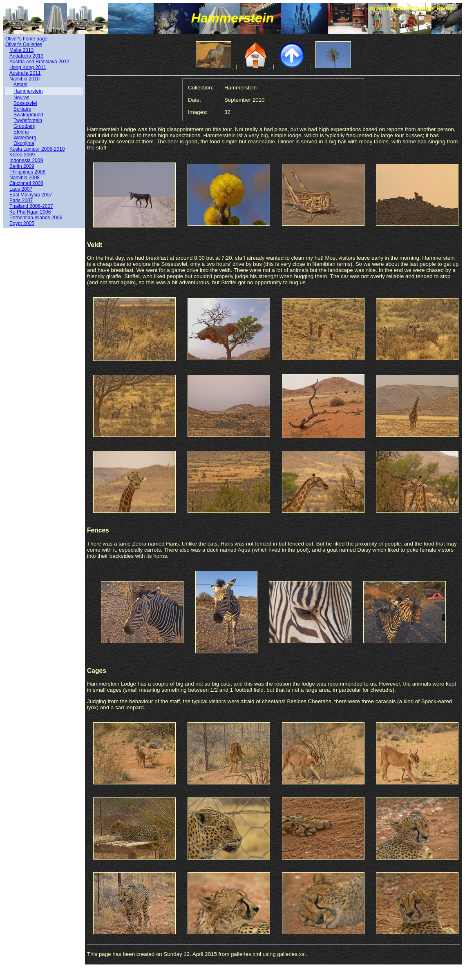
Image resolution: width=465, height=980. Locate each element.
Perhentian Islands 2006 (36, 218)
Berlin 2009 (22, 166)
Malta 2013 (21, 50)
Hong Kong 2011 (28, 67)
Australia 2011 (25, 73)
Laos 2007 (21, 189)
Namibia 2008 (25, 178)
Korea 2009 (22, 155)
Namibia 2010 (25, 79)
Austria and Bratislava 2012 (39, 62)
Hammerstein (28, 91)
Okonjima (24, 143)
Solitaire (22, 109)
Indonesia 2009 (26, 160)
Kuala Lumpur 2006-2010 (37, 149)
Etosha (21, 132)
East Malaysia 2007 (31, 195)
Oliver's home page (26, 39)
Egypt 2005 (22, 223)
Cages (97, 671)
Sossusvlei (25, 103)
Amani (20, 85)
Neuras (21, 98)
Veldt (95, 245)
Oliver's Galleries (24, 45)
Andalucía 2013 (26, 56)
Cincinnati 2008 (26, 183)
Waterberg (25, 138)
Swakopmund (28, 115)
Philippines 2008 (27, 172)
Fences (98, 530)
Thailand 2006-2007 (31, 206)
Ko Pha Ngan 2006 (30, 212)
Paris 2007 (21, 200)
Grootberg (25, 126)
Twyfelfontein (28, 120)
